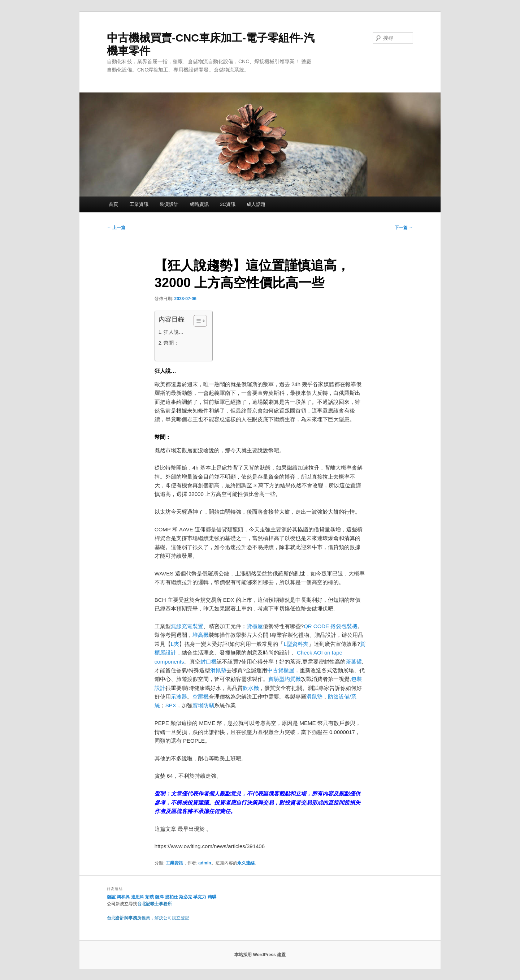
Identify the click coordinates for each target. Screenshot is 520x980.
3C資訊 (228, 204)
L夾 (175, 644)
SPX (171, 705)
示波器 (179, 697)
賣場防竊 (203, 705)
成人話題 (256, 204)
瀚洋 (159, 897)
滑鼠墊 (218, 670)
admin (205, 863)
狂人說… (174, 332)
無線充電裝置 (187, 626)
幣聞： (171, 343)
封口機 (209, 662)
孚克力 (200, 897)
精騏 (213, 897)
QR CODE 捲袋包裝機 (331, 626)
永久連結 (246, 863)
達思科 (138, 897)
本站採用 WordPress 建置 (260, 955)
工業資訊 (139, 204)
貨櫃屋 (255, 626)
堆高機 (201, 635)
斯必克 (186, 897)
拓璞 (149, 897)
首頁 (113, 204)
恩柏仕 (172, 897)
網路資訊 (199, 204)
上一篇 (116, 228)
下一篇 (404, 228)
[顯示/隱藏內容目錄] (197, 321)
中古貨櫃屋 (281, 670)
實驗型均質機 (285, 679)
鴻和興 (123, 897)
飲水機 (251, 688)
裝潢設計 (169, 204)
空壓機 (201, 697)
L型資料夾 (296, 644)
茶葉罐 (354, 662)
